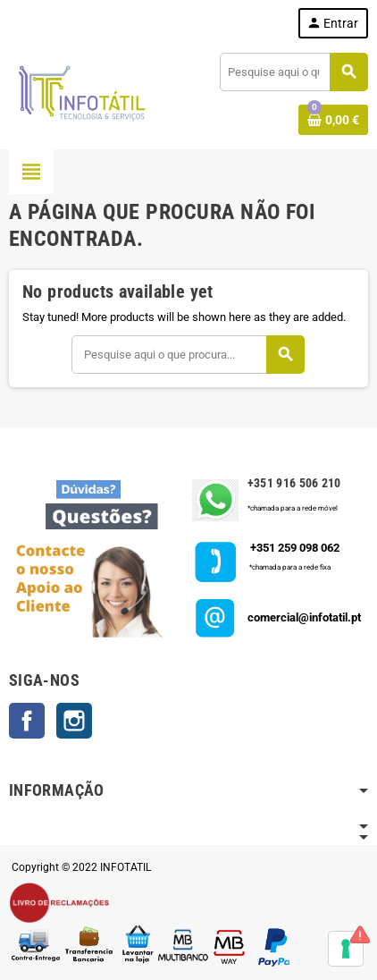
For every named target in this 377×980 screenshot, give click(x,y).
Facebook (27, 721)
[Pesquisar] (293, 72)
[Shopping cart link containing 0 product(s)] (333, 120)
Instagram (74, 721)
